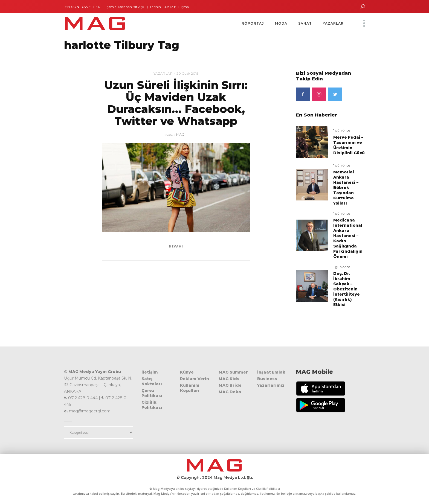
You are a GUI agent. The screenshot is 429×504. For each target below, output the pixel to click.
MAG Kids (229, 379)
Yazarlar (163, 73)
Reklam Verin (195, 379)
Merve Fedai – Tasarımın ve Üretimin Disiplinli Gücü (349, 145)
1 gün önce (342, 130)
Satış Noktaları (152, 381)
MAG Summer (233, 372)
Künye (187, 372)
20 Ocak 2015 (187, 73)
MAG (180, 134)
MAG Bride (230, 385)
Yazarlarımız (271, 385)
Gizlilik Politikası (152, 405)
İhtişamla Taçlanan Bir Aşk (125, 7)
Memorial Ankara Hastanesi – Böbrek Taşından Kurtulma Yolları (346, 188)
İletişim (150, 372)
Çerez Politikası (152, 393)
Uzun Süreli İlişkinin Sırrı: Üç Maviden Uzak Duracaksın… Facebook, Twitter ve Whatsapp (176, 103)
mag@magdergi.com (90, 411)
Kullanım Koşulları (190, 388)
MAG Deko (230, 392)
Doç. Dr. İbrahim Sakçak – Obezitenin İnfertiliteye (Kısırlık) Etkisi (347, 289)
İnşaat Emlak (271, 372)
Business (267, 379)
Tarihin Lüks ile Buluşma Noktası (178, 7)
